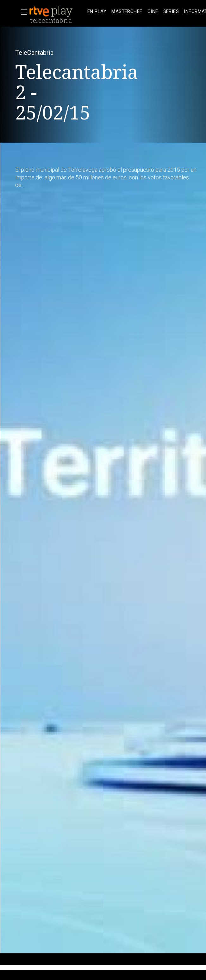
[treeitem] (97, 12)
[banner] (57, 11)
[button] (22, 12)
